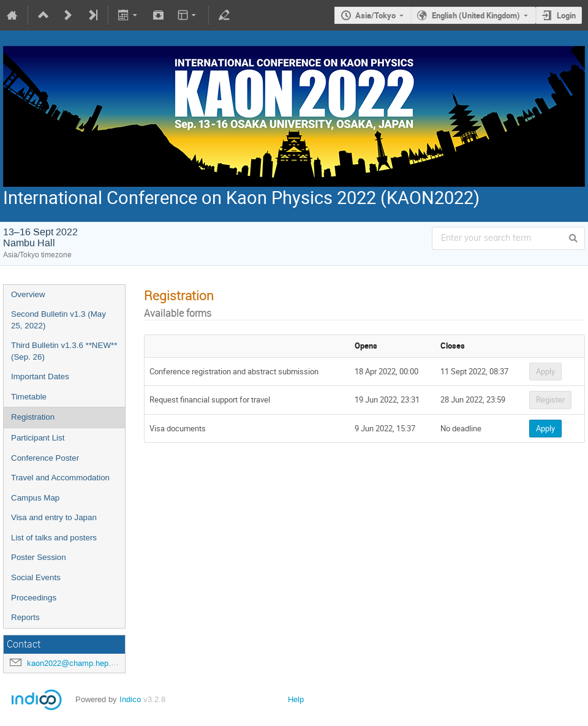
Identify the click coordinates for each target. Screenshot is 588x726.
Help (296, 699)
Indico (130, 699)
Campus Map (35, 498)
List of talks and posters (54, 538)
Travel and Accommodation (60, 478)
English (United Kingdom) (476, 15)
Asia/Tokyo (375, 15)
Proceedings (34, 598)
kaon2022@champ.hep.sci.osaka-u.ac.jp (99, 663)
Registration (33, 417)
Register (550, 399)
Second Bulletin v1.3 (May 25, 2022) (58, 320)
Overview (28, 294)
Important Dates (40, 376)
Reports (25, 617)
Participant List (38, 438)
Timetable (29, 397)
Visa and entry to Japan (54, 517)
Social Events (36, 577)
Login (566, 15)
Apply (545, 371)
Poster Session (39, 557)
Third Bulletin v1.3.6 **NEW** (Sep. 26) (64, 351)
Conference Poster (45, 458)
